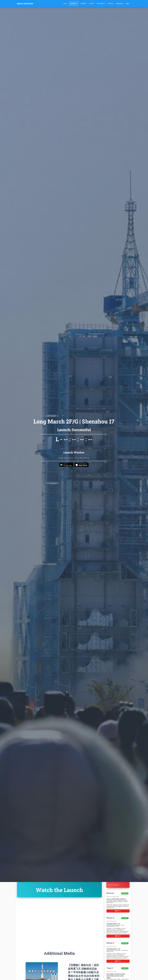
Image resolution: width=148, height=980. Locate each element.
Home (65, 4)
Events (91, 4)
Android (120, 4)
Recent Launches (113, 885)
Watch (118, 911)
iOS (128, 4)
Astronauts (101, 4)
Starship (83, 4)
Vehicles (111, 4)
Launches (73, 4)
